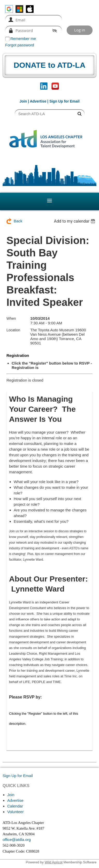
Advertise (38, 101)
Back (18, 221)
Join (23, 101)
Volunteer (15, 812)
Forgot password (20, 45)
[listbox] (75, 221)
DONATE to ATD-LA (50, 65)
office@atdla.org (17, 840)
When (11, 318)
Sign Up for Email (18, 776)
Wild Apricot (54, 862)
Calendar (15, 806)
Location (13, 330)
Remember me (23, 39)
